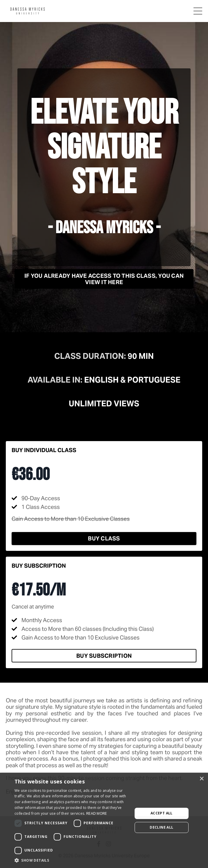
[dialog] (104, 820)
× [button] (201, 779)
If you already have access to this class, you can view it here (104, 279)
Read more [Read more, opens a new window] (97, 813)
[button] (72, 860)
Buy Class (104, 538)
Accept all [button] (162, 813)
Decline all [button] (161, 827)
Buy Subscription (104, 656)
